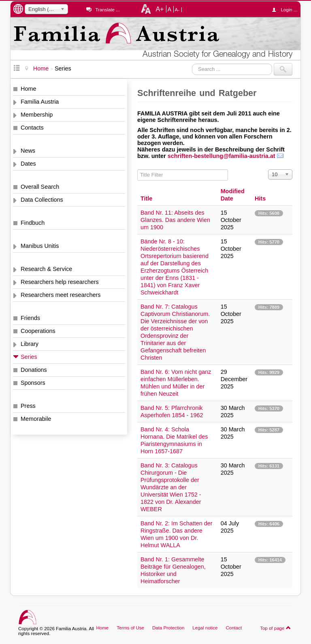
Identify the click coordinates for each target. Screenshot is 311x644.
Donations (34, 370)
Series (29, 357)
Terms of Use (130, 628)
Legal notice (205, 628)
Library (30, 344)
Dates (28, 164)
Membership (37, 115)
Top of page (276, 628)
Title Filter (137, 170)
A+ (160, 9)
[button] (226, 156)
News (28, 151)
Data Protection (168, 628)
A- (177, 10)
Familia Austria (40, 102)
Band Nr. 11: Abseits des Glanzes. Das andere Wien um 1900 (175, 220)
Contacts (32, 128)
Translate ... (107, 10)
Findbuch (33, 223)
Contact (234, 628)
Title (146, 198)
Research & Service (46, 269)
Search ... (192, 63)
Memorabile (36, 419)
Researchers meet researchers (61, 295)
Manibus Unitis (40, 246)
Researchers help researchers (60, 282)
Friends (30, 318)
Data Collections (42, 200)
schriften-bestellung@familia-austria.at (222, 156)
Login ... (287, 10)
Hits (260, 198)
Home (28, 89)
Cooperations (38, 331)
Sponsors (33, 383)
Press (28, 406)
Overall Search (40, 187)
